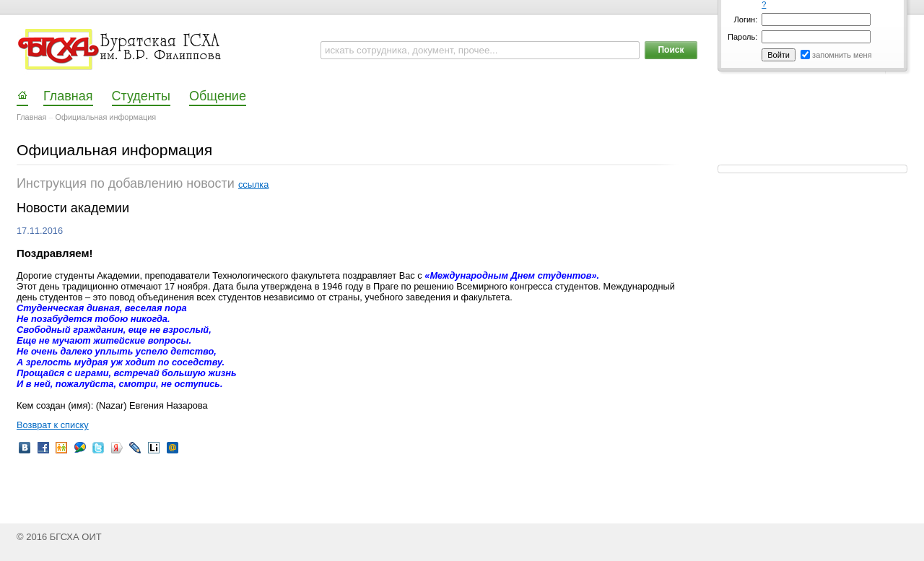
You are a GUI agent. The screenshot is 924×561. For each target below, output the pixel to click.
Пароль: (742, 37)
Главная (31, 117)
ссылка (253, 184)
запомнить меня (842, 55)
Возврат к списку (53, 425)
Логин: (746, 19)
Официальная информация (106, 117)
